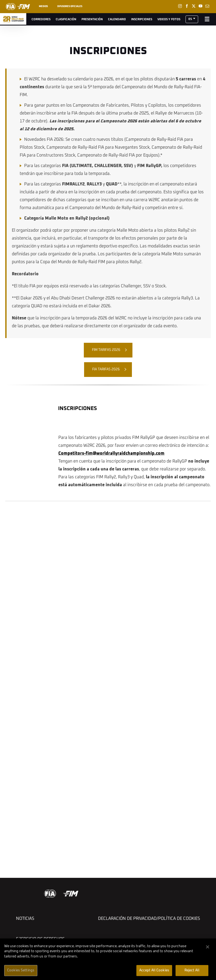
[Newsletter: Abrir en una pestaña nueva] (207, 6)
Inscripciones (142, 19)
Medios (43, 6)
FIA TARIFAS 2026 (106, 369)
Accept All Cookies (154, 970)
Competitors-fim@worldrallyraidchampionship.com (111, 453)
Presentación (92, 19)
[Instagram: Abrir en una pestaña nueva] (180, 6)
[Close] (208, 947)
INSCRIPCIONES (78, 408)
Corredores (41, 19)
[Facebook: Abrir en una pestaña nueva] (187, 6)
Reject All (192, 970)
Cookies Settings (21, 970)
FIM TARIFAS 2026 (106, 350)
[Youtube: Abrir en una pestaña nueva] (200, 6)
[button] (192, 19)
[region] (108, 959)
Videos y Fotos (169, 19)
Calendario (117, 19)
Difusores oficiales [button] (70, 6)
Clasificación (66, 19)
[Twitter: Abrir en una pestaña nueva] (194, 6)
